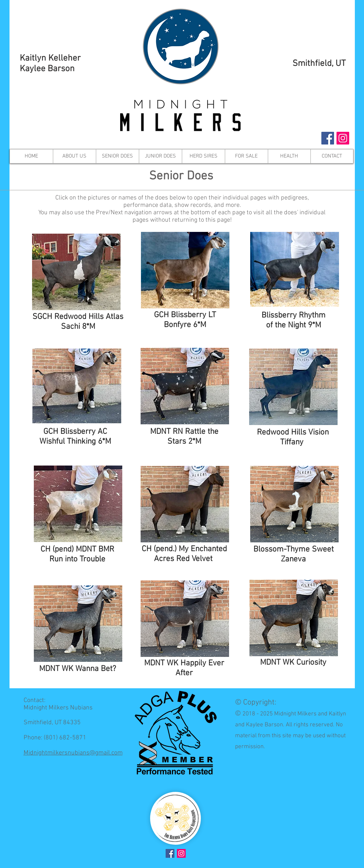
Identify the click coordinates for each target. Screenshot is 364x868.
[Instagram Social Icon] (343, 138)
